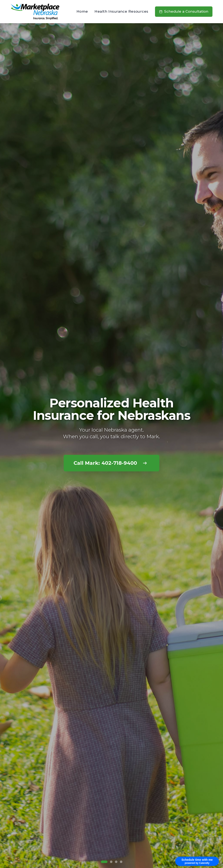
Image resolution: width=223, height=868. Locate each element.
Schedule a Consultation (184, 11)
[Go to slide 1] (104, 862)
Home (82, 11)
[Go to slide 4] (121, 862)
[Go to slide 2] (111, 862)
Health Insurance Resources (121, 11)
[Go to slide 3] (116, 862)
